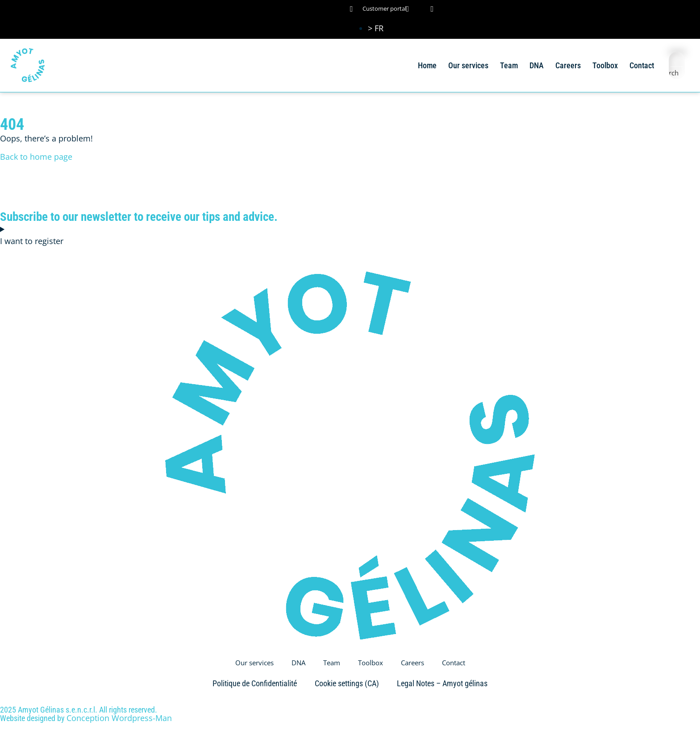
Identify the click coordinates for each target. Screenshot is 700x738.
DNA (537, 65)
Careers (568, 65)
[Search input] (677, 60)
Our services (468, 65)
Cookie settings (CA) (347, 683)
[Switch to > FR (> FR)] (376, 28)
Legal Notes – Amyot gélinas (442, 683)
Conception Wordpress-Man (119, 718)
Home (427, 65)
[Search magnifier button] (677, 73)
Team (509, 65)
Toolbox (605, 65)
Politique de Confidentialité (255, 683)
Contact (642, 65)
